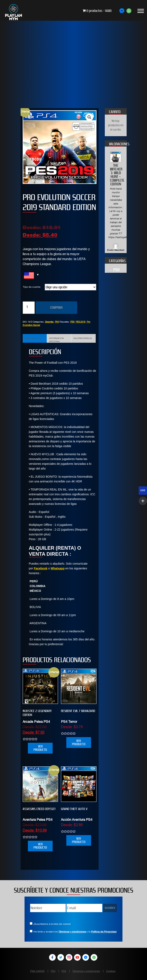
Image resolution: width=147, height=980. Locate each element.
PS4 (57, 322)
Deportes (49, 322)
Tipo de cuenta (32, 287)
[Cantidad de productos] (29, 308)
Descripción (32, 339)
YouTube (77, 957)
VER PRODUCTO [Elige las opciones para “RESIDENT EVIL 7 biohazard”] (79, 742)
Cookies (111, 971)
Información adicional (56, 340)
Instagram (69, 957)
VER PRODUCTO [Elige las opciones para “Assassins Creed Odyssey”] (40, 846)
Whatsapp (58, 568)
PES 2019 (81, 322)
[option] (116, 202)
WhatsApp (94, 957)
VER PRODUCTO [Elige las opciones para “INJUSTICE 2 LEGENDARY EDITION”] (40, 748)
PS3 (116, 270)
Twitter (61, 957)
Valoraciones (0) (83, 339)
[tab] (35, 338)
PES (72, 322)
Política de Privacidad (104, 932)
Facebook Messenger (86, 957)
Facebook (41, 568)
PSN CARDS (37, 971)
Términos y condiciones (72, 932)
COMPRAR (56, 308)
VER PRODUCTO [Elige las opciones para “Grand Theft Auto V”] (79, 840)
